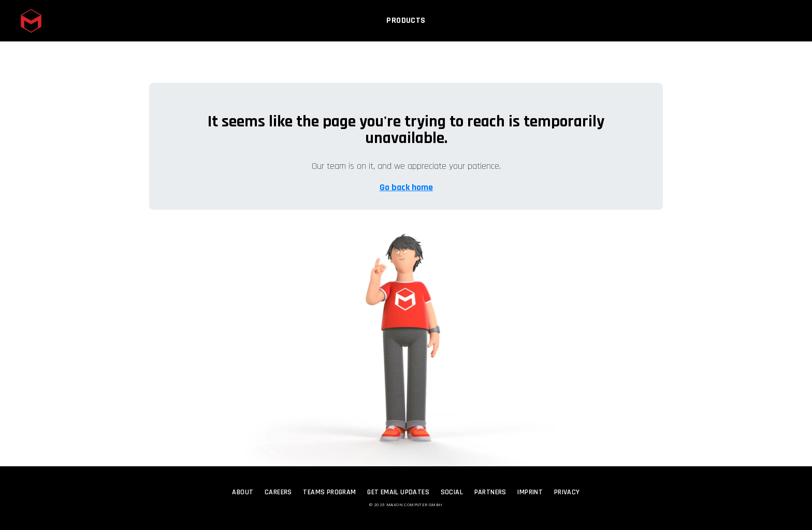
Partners (490, 492)
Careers (278, 492)
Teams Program (329, 492)
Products (406, 24)
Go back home (406, 187)
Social (452, 492)
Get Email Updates (398, 492)
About (243, 492)
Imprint (530, 492)
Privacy (567, 492)
